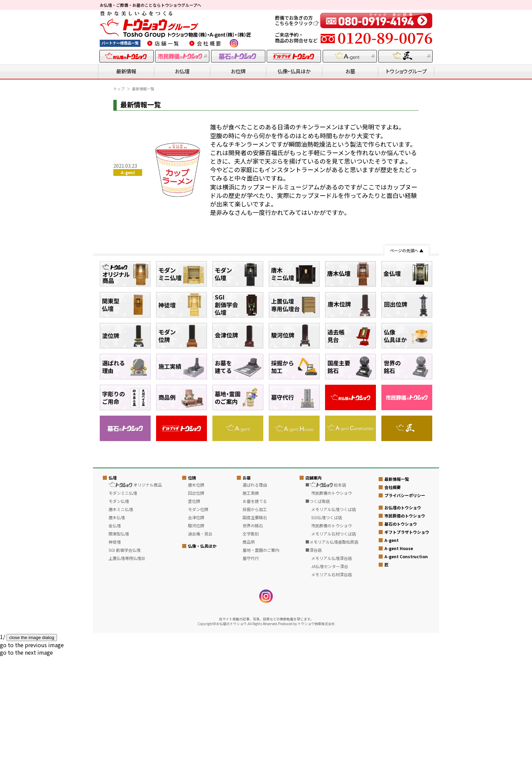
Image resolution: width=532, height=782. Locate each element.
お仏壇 (182, 71)
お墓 (350, 71)
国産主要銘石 (255, 643)
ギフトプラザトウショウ (407, 657)
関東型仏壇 (119, 659)
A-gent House (399, 674)
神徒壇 (115, 667)
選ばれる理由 (255, 610)
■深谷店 (313, 675)
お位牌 (238, 71)
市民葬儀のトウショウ (405, 641)
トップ (119, 89)
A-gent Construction (406, 682)
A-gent (392, 665)
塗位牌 (194, 626)
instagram (234, 43)
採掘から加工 (255, 634)
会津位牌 (196, 643)
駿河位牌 (196, 651)
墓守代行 (251, 683)
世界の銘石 (253, 651)
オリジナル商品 (135, 610)
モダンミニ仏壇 (123, 618)
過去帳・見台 (200, 659)
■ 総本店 (326, 610)
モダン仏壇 (119, 626)
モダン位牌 (198, 634)
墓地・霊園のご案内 (261, 675)
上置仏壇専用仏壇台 (127, 683)
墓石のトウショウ (401, 649)
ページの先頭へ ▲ (407, 250)
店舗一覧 (167, 43)
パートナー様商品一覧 (120, 43)
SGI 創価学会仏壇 (125, 675)
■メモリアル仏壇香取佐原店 (332, 667)
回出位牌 (196, 618)
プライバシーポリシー (405, 621)
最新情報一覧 (397, 604)
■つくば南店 (318, 626)
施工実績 (251, 618)
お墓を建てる (255, 626)
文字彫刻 (251, 659)
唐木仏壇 (117, 643)
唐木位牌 (196, 610)
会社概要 (210, 43)
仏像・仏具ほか (294, 71)
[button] (32, 770)
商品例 (249, 667)
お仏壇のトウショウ (403, 633)
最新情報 (126, 71)
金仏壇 (115, 651)
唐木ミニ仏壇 (121, 634)
